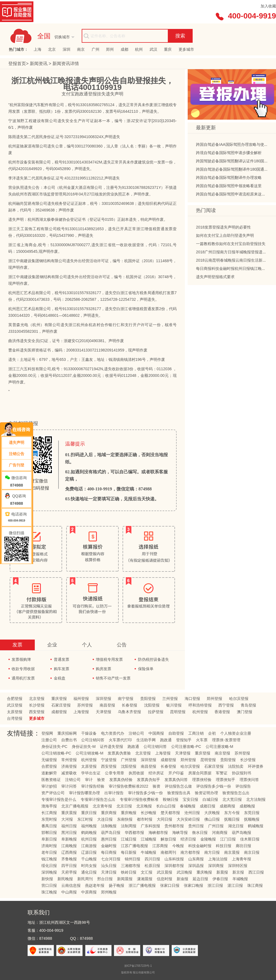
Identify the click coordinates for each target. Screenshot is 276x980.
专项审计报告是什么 (59, 799)
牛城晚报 (148, 852)
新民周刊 (85, 879)
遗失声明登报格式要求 (215, 278)
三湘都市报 (131, 866)
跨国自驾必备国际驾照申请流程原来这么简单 (235, 196)
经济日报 (188, 839)
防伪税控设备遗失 (153, 659)
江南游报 (89, 846)
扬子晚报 (116, 885)
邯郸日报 (49, 833)
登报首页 (17, 64)
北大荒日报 (232, 799)
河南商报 (220, 833)
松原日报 (152, 866)
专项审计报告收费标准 (139, 799)
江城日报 (129, 839)
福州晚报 (89, 826)
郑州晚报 (109, 892)
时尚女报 (89, 866)
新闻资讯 (39, 64)
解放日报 (168, 839)
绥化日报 (49, 866)
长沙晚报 (148, 813)
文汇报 (147, 872)
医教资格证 (51, 780)
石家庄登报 (61, 705)
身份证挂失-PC (54, 747)
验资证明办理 (206, 793)
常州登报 (69, 760)
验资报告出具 (179, 793)
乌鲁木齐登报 (129, 712)
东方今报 (232, 813)
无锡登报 (49, 760)
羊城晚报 (240, 879)
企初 (212, 733)
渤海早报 (49, 806)
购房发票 (104, 669)
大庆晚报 (212, 813)
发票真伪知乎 (148, 780)
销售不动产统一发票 (113, 678)
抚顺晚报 (252, 819)
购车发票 (62, 669)
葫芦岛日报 (111, 833)
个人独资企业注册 (236, 733)
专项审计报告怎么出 (98, 799)
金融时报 (109, 846)
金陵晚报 (208, 839)
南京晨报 (232, 852)
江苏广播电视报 (134, 846)
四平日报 (69, 866)
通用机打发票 (23, 678)
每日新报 (129, 852)
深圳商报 (216, 866)
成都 (124, 49)
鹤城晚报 (256, 826)
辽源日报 (89, 852)
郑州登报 (214, 699)
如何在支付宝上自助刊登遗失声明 (225, 237)
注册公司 (49, 740)
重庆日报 (89, 813)
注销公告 (17, 454)
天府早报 (69, 872)
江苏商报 (160, 846)
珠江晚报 (49, 892)
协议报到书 (242, 773)
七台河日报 (111, 859)
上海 (38, 49)
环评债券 (256, 766)
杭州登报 (200, 712)
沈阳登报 (152, 705)
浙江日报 (215, 885)
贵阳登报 (148, 699)
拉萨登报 (156, 712)
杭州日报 (89, 839)
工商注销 (196, 733)
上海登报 (81, 712)
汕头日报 (109, 866)
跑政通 (166, 740)
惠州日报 (109, 839)
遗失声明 (17, 442)
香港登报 (222, 712)
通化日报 (89, 872)
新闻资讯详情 (66, 64)
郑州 (110, 49)
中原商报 (89, 892)
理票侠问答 (249, 780)
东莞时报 (49, 819)
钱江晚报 (49, 859)
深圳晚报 (49, 872)
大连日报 (105, 819)
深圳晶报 (196, 866)
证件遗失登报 (112, 747)
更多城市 (186, 49)
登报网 (47, 733)
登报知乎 (184, 740)
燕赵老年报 (95, 885)
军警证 (222, 773)
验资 (101, 780)
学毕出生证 (91, 773)
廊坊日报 (243, 846)
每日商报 (109, 852)
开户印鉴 (176, 773)
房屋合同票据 (200, 773)
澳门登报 (245, 712)
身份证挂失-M (84, 747)
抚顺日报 (232, 819)
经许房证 (156, 773)
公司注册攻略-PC (186, 747)
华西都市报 (134, 833)
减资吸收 (69, 773)
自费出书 (69, 740)
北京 (52, 49)
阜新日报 (49, 839)
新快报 (47, 879)
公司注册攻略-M (219, 747)
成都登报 (59, 712)
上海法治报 (218, 859)
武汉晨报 (164, 872)
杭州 (139, 49)
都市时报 (145, 819)
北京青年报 (102, 806)
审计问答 (69, 786)
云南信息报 (71, 885)
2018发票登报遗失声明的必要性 (223, 229)
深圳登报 (104, 699)
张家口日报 (170, 885)
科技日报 (224, 846)
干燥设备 (89, 733)
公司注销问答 (93, 740)
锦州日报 (132, 859)
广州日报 (216, 826)
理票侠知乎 (225, 780)
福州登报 (81, 699)
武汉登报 (15, 705)
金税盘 (60, 678)
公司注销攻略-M (89, 753)
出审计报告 (114, 793)
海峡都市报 (158, 833)
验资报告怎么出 (236, 793)
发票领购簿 (21, 659)
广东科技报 (150, 826)
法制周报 (129, 826)
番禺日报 (49, 826)
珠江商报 (255, 885)
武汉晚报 (184, 872)
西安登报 (37, 712)
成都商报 (227, 806)
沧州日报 (192, 813)
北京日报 (124, 806)
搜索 (180, 36)
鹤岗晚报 (89, 833)
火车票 (202, 740)
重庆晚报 (129, 813)
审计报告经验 (93, 786)
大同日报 (164, 819)
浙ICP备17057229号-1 (138, 966)
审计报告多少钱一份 (145, 793)
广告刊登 (17, 465)
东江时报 (85, 819)
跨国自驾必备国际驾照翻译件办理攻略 (229, 179)
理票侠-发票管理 (226, 740)
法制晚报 (109, 826)
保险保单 (146, 669)
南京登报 (222, 753)
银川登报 (174, 705)
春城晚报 (188, 806)
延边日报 (200, 879)
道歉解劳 (49, 773)
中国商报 (156, 733)
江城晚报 (148, 839)
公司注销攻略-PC (56, 753)
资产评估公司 (53, 793)
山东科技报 (174, 859)
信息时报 (164, 879)
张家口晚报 (193, 885)
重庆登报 (59, 699)
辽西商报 (69, 852)
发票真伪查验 (119, 753)
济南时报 (49, 846)
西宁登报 (226, 705)
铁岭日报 (129, 872)
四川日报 (152, 859)
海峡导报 (180, 833)
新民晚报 (65, 879)
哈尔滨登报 (239, 699)
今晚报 (178, 846)
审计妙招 (49, 786)
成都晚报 (247, 806)
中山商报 (69, 892)
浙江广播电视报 (142, 885)
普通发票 (62, 659)
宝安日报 (190, 799)
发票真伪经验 (121, 780)
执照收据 (136, 773)
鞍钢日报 (171, 799)
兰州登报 (170, 699)
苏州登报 (85, 705)
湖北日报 (236, 826)
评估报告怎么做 (178, 786)
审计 (89, 780)
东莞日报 (252, 813)
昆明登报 (178, 712)
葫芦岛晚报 (242, 833)
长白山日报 (166, 806)
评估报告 (243, 786)
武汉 (153, 49)
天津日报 (109, 872)
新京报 (238, 872)
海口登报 (192, 699)
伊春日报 (220, 879)
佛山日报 (212, 819)
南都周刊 (168, 852)
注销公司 (136, 733)
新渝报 (182, 879)
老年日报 (49, 852)
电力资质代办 (113, 733)
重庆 (168, 49)
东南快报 (125, 819)
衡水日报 (200, 833)
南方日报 (212, 852)
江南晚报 (69, 846)
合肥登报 (15, 699)
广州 (95, 49)
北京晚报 (144, 806)
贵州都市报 (174, 826)
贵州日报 (196, 826)
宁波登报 (109, 760)
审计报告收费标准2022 (128, 786)
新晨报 (222, 872)
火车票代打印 (120, 740)
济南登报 (69, 766)
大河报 (67, 819)
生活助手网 (146, 740)
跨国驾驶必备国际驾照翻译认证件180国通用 (234, 163)
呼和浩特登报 (200, 705)
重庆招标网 (67, 733)
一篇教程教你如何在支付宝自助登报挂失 (231, 245)
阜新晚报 (69, 839)
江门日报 (228, 839)
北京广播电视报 (75, 806)
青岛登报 (248, 705)
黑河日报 (69, 833)
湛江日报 (235, 885)
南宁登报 (126, 699)
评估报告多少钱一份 (214, 786)
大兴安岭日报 (188, 819)
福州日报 (69, 826)
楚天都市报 (170, 813)
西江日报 (256, 872)
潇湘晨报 (145, 879)
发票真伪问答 (176, 780)
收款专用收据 (23, 669)
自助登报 (176, 733)
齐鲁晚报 (69, 859)
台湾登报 (15, 718)
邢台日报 (105, 879)
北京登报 (37, 699)
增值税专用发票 (109, 659)
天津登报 (104, 712)
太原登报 (15, 712)
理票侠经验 (202, 780)
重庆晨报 (69, 813)
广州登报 (129, 760)
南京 (81, 49)
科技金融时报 (200, 846)
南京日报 (252, 852)
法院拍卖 (236, 766)
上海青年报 (242, 859)
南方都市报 (190, 852)
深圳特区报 (238, 866)
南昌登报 (107, 705)
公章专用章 (115, 773)
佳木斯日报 (250, 839)
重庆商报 (109, 813)
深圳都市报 (174, 866)
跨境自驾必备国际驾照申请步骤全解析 (229, 154)
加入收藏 (268, 6)
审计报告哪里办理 (84, 793)
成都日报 (208, 806)
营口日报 (49, 885)
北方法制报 (256, 799)
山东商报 (196, 859)
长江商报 (49, 813)
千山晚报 (89, 859)
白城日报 (210, 799)
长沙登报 (37, 705)
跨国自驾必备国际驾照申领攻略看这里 (229, 187)
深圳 (67, 49)
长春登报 (129, 705)
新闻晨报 (125, 879)
